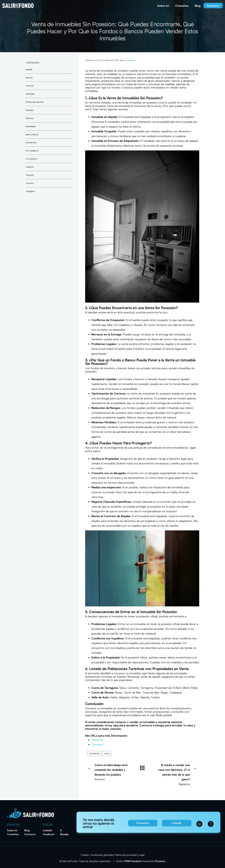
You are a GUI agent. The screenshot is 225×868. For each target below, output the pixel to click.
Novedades (31, 126)
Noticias (30, 118)
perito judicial (32, 134)
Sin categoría (32, 151)
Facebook (49, 834)
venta (107, 753)
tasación (30, 175)
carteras (30, 85)
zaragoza (30, 191)
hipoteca (30, 110)
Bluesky (64, 834)
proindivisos (31, 142)
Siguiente (177, 774)
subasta (30, 167)
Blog (27, 830)
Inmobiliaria (95, 753)
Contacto (97, 744)
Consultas (13, 834)
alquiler (29, 69)
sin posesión (129, 60)
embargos (30, 94)
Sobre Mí (97, 740)
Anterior (108, 772)
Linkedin (48, 830)
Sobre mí (12, 830)
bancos (29, 77)
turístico (30, 183)
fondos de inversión (35, 102)
